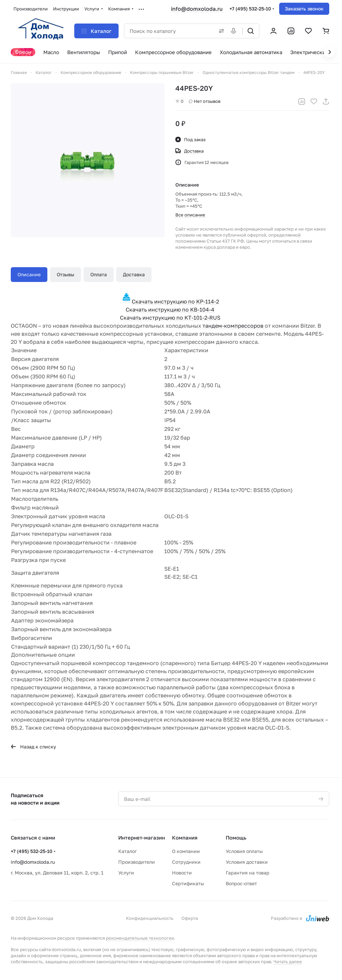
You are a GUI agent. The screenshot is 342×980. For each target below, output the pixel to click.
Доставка (134, 274)
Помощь (236, 838)
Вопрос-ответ (241, 883)
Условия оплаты (244, 851)
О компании (186, 851)
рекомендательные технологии (140, 938)
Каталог (127, 851)
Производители (137, 862)
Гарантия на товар (248, 873)
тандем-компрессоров (234, 326)
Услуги (126, 873)
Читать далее (288, 962)
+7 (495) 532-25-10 (250, 9)
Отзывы (66, 274)
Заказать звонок (304, 9)
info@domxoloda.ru (197, 9)
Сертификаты (188, 883)
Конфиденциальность (150, 918)
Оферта (190, 918)
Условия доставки (247, 862)
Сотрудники (186, 862)
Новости (182, 873)
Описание (29, 274)
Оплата (99, 274)
